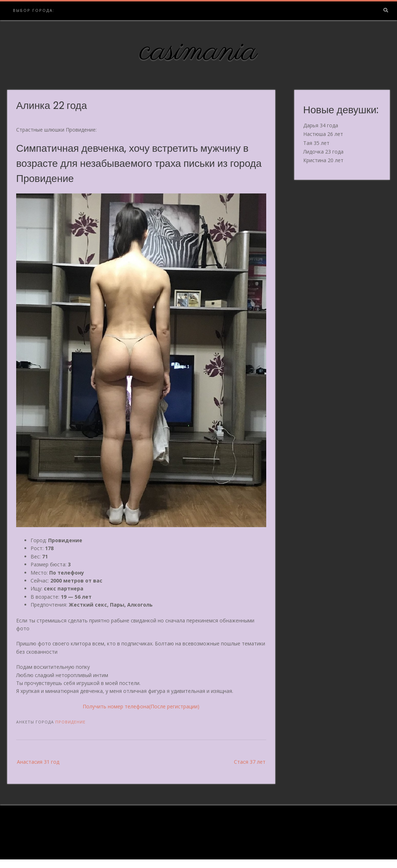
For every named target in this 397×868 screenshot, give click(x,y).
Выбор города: (34, 10)
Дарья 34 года (321, 125)
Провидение (70, 722)
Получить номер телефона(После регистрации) (141, 706)
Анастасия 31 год (38, 762)
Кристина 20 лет (323, 160)
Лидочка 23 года (323, 152)
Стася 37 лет (250, 762)
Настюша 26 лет (323, 134)
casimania (198, 51)
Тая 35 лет (316, 143)
